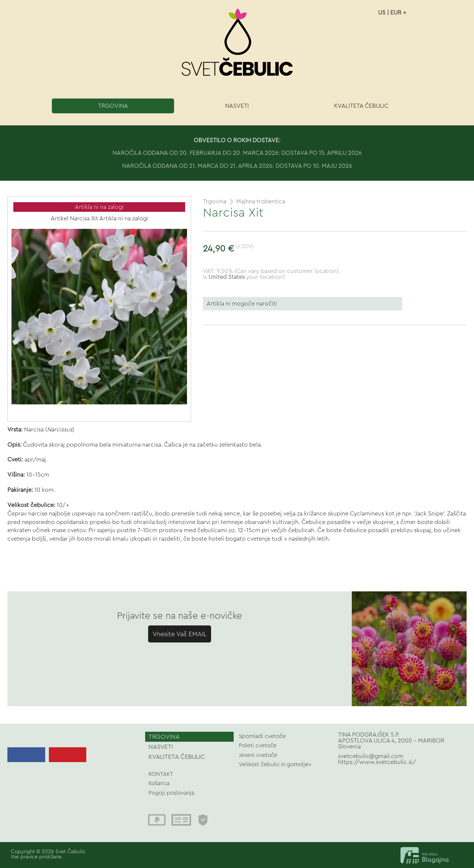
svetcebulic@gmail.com (371, 756)
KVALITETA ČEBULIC (361, 106)
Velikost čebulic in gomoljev (275, 764)
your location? (247, 277)
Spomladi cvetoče (262, 736)
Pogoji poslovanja (171, 793)
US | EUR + (392, 13)
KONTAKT (161, 774)
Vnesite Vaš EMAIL (180, 634)
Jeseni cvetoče (258, 755)
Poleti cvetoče (258, 746)
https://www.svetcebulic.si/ (377, 762)
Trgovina (215, 201)
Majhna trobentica (261, 201)
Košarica (159, 783)
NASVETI (237, 106)
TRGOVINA (113, 106)
